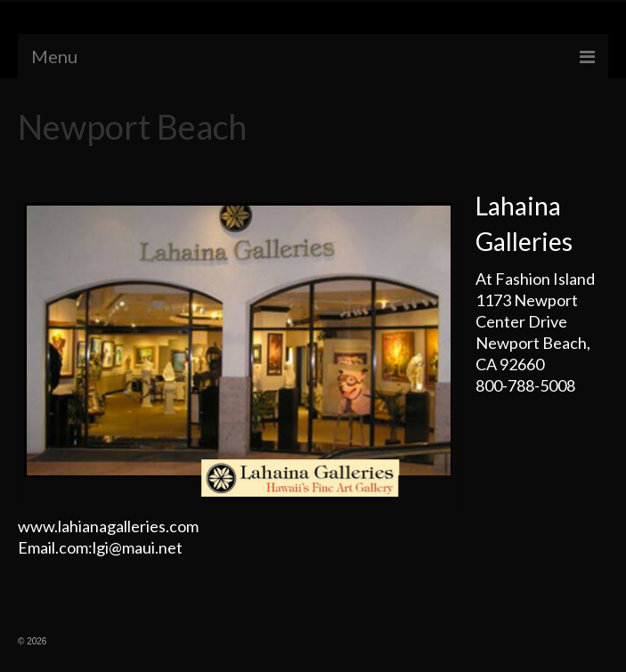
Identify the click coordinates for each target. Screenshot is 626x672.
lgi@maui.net (138, 547)
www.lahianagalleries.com (108, 526)
